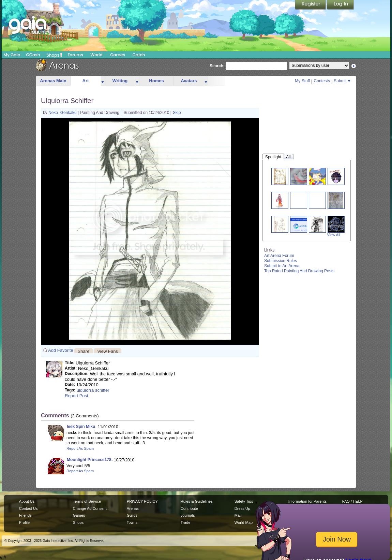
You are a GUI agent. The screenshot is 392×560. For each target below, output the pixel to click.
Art (86, 81)
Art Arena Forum (279, 256)
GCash (33, 55)
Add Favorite (61, 350)
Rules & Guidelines (197, 501)
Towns (132, 522)
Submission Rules (281, 261)
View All (334, 235)
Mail (238, 515)
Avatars (189, 81)
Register (311, 5)
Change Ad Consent (90, 508)
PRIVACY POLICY (142, 501)
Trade (185, 522)
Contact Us (28, 508)
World (96, 55)
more (103, 81)
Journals (188, 515)
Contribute (189, 508)
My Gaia (12, 55)
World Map (244, 522)
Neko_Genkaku (63, 113)
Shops (54, 55)
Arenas (133, 508)
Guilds (132, 515)
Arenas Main (53, 81)
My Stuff (302, 81)
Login (341, 5)
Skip (177, 113)
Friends (25, 515)
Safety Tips (244, 501)
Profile (24, 522)
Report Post (77, 396)
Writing (120, 81)
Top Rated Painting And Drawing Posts (299, 271)
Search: (217, 66)
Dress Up (242, 508)
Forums (75, 55)
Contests (322, 81)
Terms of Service (87, 501)
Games (118, 55)
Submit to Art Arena (282, 266)
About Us (27, 501)
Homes (156, 81)
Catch (139, 55)
